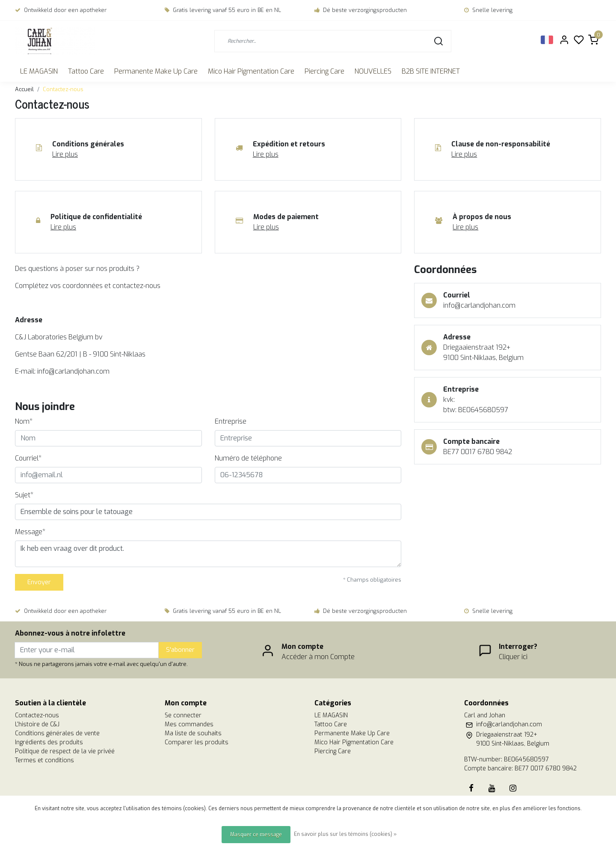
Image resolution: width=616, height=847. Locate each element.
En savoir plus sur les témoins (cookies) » (345, 834)
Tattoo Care (86, 71)
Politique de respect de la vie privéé (65, 751)
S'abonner (180, 650)
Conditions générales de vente (57, 733)
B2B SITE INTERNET (431, 71)
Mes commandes (189, 724)
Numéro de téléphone (248, 458)
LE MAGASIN (39, 71)
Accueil (24, 89)
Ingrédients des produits (49, 742)
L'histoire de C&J (37, 724)
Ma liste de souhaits (193, 733)
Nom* (24, 421)
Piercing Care (324, 71)
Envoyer (39, 582)
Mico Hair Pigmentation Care (251, 71)
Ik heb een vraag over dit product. (208, 554)
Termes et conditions (44, 760)
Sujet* (24, 495)
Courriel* (28, 458)
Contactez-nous (63, 89)
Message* (30, 532)
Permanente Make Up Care (156, 71)
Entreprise (231, 421)
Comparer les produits (197, 742)
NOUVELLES (373, 71)
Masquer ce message (256, 835)
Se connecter (183, 715)
